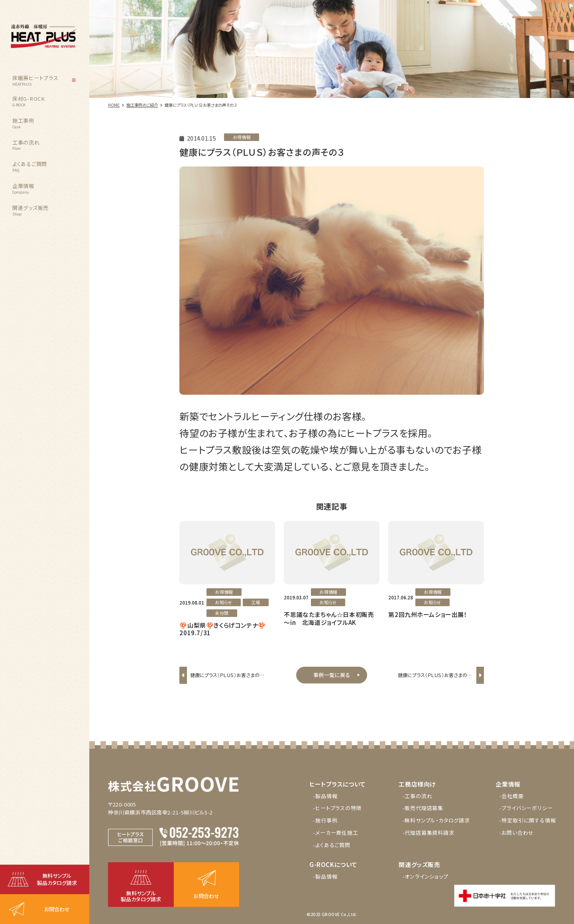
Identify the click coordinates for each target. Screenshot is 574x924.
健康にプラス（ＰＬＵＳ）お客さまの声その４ (435, 680)
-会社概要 (512, 796)
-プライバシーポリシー (526, 808)
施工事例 (23, 123)
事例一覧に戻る (332, 675)
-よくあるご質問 (331, 845)
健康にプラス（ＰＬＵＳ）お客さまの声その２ (227, 680)
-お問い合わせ (517, 833)
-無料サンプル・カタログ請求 (436, 820)
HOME (114, 105)
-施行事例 (325, 820)
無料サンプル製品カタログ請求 (57, 879)
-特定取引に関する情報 (528, 820)
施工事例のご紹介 (142, 105)
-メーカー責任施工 (335, 833)
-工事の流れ (418, 796)
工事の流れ (26, 145)
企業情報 (23, 188)
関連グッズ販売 (30, 210)
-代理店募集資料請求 (429, 833)
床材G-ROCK (29, 101)
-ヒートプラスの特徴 (337, 808)
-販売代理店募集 (423, 808)
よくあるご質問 (30, 166)
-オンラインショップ (426, 876)
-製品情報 (325, 796)
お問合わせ (57, 909)
